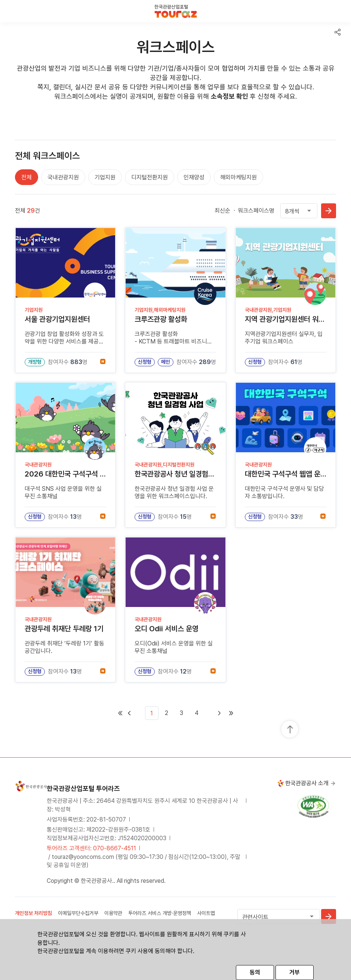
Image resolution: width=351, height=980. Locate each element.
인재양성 (194, 177)
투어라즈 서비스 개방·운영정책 (160, 913)
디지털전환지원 (150, 177)
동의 (255, 972)
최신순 (222, 211)
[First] (135, 713)
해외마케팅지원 (238, 177)
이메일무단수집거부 (78, 913)
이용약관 (113, 913)
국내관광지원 (63, 177)
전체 (27, 177)
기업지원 (105, 177)
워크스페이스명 (256, 211)
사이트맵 (206, 913)
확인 (329, 211)
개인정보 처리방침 (33, 913)
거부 (295, 972)
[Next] (214, 713)
